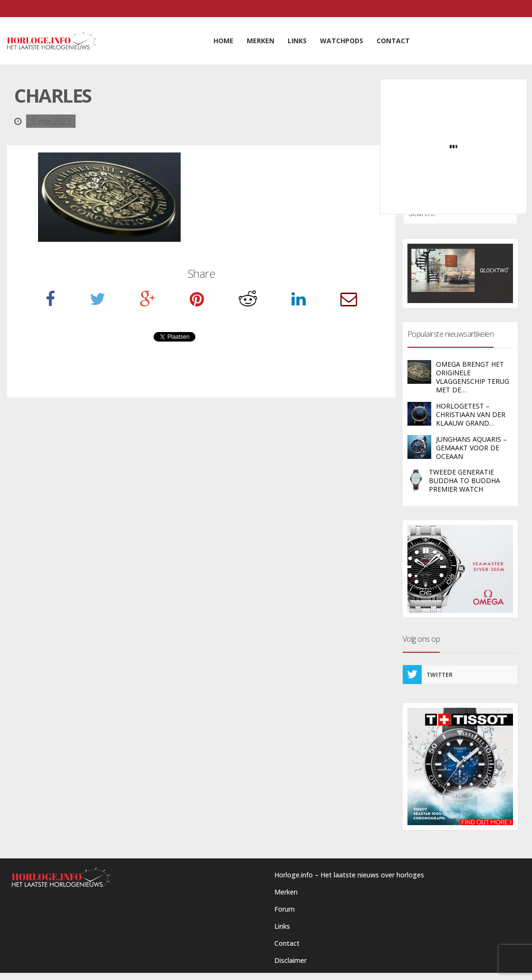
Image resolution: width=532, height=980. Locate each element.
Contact (287, 943)
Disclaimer (290, 960)
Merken (286, 892)
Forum (285, 909)
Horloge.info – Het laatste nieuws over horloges (349, 875)
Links (282, 926)
